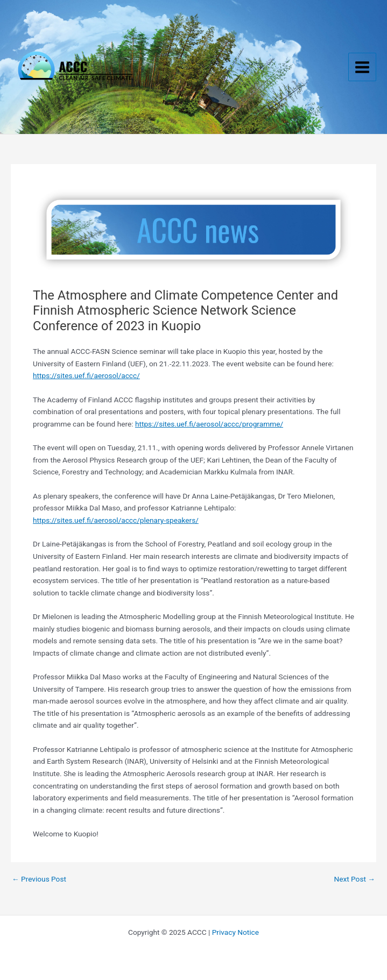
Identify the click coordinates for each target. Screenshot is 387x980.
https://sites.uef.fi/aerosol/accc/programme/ (209, 424)
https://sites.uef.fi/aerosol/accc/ (86, 375)
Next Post (354, 879)
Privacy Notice (235, 932)
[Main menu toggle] (363, 67)
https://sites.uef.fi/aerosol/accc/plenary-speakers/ (116, 520)
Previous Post (39, 879)
